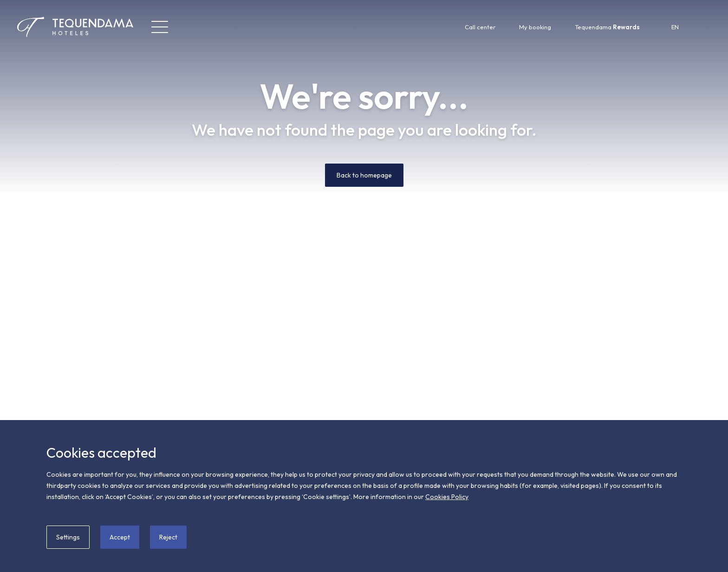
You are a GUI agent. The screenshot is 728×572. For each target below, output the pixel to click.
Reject (168, 537)
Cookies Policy (447, 497)
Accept (120, 537)
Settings (68, 537)
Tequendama (607, 27)
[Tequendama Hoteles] (58, 27)
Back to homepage (364, 175)
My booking (535, 27)
